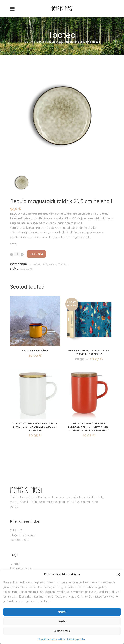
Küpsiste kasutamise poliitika (52, 639)
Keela (62, 621)
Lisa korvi (36, 254)
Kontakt (15, 564)
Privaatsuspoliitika (76, 639)
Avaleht (29, 42)
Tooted (40, 42)
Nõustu (62, 612)
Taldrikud (63, 264)
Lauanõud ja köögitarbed (43, 264)
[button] (119, 574)
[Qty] (17, 254)
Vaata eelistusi (62, 631)
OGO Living (26, 269)
